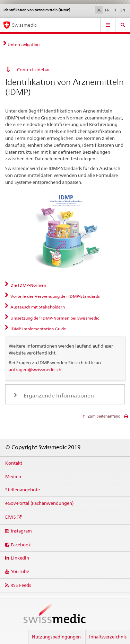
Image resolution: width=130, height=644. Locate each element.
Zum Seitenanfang (104, 416)
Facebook (21, 545)
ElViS (11, 517)
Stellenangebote (23, 490)
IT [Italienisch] (115, 10)
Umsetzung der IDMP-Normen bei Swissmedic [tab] (54, 318)
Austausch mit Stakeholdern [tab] (37, 307)
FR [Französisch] (107, 10)
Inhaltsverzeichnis (108, 637)
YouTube (20, 571)
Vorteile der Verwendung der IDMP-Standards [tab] (55, 296)
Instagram (21, 531)
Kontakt (14, 463)
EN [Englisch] (123, 10)
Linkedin (20, 558)
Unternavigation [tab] (24, 44)
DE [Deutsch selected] (99, 10)
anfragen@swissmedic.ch (35, 369)
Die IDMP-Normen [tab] (28, 285)
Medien (13, 476)
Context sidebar (33, 70)
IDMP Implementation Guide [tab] (38, 329)
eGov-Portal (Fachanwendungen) (39, 503)
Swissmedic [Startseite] (24, 25)
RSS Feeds (21, 585)
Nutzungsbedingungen (56, 637)
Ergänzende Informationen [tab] (58, 396)
